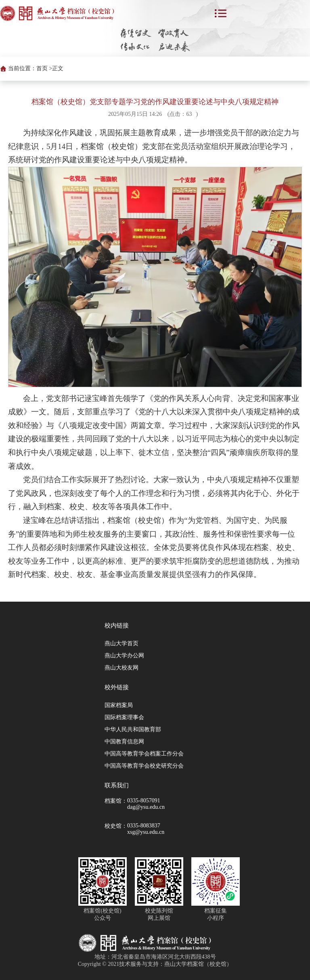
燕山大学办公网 (124, 656)
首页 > (44, 68)
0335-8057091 (144, 801)
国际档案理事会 (124, 717)
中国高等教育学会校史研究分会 (144, 766)
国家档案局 (119, 705)
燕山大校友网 (121, 668)
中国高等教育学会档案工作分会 (144, 754)
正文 (58, 68)
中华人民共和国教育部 (133, 729)
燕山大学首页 (121, 643)
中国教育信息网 (124, 742)
